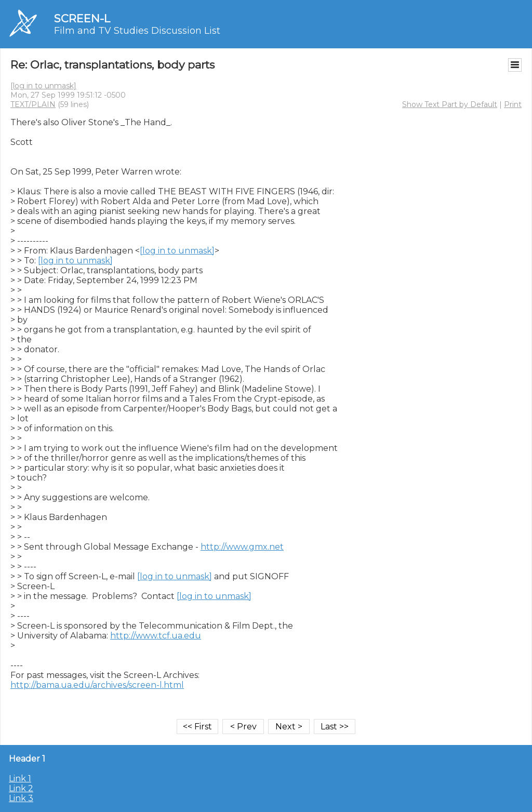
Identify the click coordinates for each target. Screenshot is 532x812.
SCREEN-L (82, 18)
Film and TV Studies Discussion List (137, 31)
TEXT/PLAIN (33, 104)
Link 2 (21, 788)
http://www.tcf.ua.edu (156, 636)
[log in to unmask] (43, 86)
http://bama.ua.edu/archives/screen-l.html (97, 685)
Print (513, 104)
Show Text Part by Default (450, 104)
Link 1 (20, 778)
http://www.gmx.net (242, 547)
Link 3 (21, 798)
